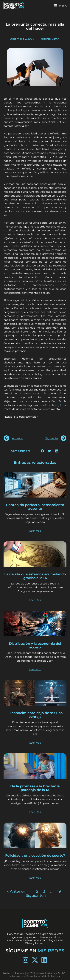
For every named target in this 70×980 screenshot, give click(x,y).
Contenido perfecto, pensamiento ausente (35, 507)
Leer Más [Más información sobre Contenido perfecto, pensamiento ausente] (35, 531)
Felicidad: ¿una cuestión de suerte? (35, 856)
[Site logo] (14, 5)
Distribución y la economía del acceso (35, 645)
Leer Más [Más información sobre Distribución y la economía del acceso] (35, 669)
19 (59, 891)
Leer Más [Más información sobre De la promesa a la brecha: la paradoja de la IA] (35, 812)
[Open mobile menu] (60, 6)
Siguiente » (36, 895)
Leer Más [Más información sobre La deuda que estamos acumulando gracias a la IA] (35, 600)
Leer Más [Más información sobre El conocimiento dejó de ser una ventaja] (35, 743)
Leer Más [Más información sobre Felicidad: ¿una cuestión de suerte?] (35, 878)
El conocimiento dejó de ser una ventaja (35, 715)
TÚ (62, 405)
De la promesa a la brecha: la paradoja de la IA (35, 788)
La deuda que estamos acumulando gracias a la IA (35, 576)
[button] (42, 451)
